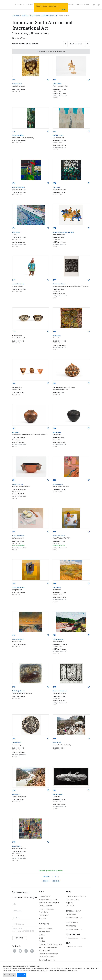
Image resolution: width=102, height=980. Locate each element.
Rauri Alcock (57, 743)
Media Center (44, 912)
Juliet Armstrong (18, 484)
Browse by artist (45, 896)
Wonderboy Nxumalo (60, 284)
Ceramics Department (47, 960)
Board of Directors (46, 929)
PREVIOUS (46, 877)
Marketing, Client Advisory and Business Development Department (62, 944)
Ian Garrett (16, 432)
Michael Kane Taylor (19, 187)
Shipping (69, 903)
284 (14, 480)
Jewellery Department (47, 957)
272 (14, 183)
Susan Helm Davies (18, 536)
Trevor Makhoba (58, 639)
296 (14, 790)
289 (54, 583)
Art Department (44, 951)
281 (54, 383)
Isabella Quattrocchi (19, 691)
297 (54, 790)
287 (54, 532)
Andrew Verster (58, 484)
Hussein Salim (17, 846)
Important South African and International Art (39, 16)
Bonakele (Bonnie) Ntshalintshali (63, 232)
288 (14, 583)
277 (54, 280)
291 (54, 635)
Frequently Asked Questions (76, 896)
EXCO (41, 938)
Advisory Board (45, 932)
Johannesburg (72, 911)
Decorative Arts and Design (49, 954)
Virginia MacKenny (18, 135)
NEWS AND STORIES (74, 5)
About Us (42, 918)
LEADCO (42, 935)
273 (54, 183)
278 (14, 332)
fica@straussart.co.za (74, 947)
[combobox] (25, 903)
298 (14, 842)
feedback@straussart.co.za (76, 938)
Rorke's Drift (57, 336)
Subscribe (20, 938)
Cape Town (71, 923)
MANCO (42, 941)
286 (14, 532)
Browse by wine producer (48, 900)
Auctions (16, 16)
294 (14, 739)
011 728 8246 (71, 914)
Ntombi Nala (57, 432)
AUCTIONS (19, 5)
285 (54, 480)
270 (14, 131)
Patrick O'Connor (58, 135)
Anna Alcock (16, 743)
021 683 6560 (71, 926)
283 (54, 428)
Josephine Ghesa (18, 284)
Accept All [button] (22, 975)
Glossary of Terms (73, 900)
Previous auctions (46, 906)
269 (54, 80)
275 (54, 228)
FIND (86, 5)
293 (54, 687)
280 (14, 383)
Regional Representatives (48, 947)
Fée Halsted (16, 232)
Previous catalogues (46, 909)
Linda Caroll (57, 187)
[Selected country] (15, 931)
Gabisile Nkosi (17, 84)
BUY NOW (30, 5)
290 (14, 635)
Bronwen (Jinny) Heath (60, 691)
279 (54, 332)
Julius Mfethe (57, 84)
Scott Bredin (57, 587)
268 (14, 80)
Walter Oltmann (58, 794)
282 (14, 428)
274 (14, 228)
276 (14, 280)
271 (54, 131)
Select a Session (76, 44)
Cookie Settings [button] (9, 975)
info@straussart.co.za (74, 918)
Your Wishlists (44, 915)
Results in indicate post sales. (51, 871)
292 (14, 687)
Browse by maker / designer (49, 903)
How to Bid (70, 906)
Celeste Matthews (18, 639)
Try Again (63, 9)
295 (54, 739)
